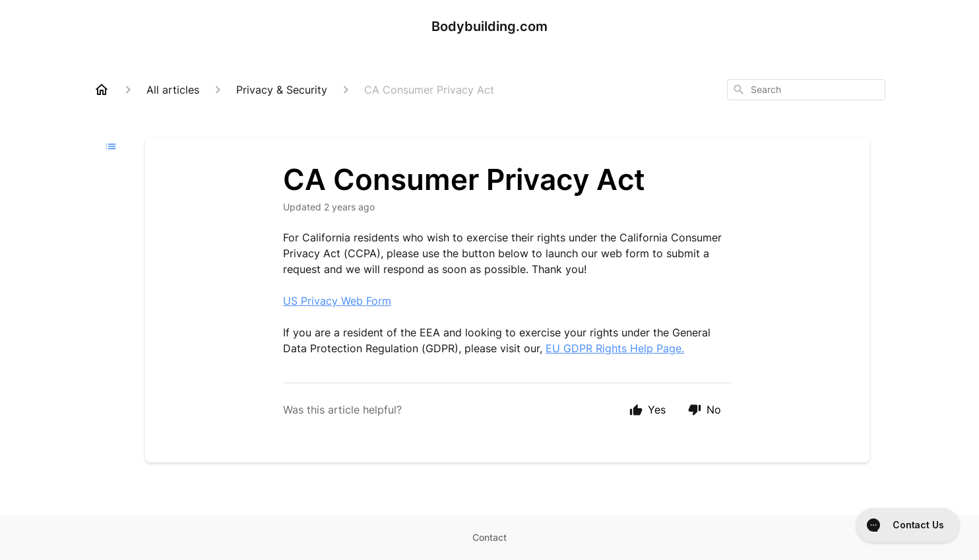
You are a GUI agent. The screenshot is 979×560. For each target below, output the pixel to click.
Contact (489, 537)
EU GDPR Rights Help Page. (615, 348)
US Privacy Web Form (337, 301)
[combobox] (806, 90)
